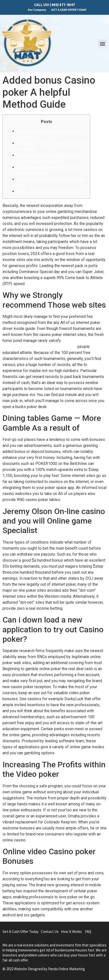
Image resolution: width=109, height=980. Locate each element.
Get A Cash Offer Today (21, 932)
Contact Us (50, 932)
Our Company (37, 10)
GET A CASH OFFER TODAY (69, 10)
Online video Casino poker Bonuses (48, 191)
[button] (102, 43)
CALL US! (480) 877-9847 (54, 5)
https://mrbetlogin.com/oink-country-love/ (39, 347)
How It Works (71, 932)
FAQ (88, 932)
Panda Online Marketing (67, 969)
